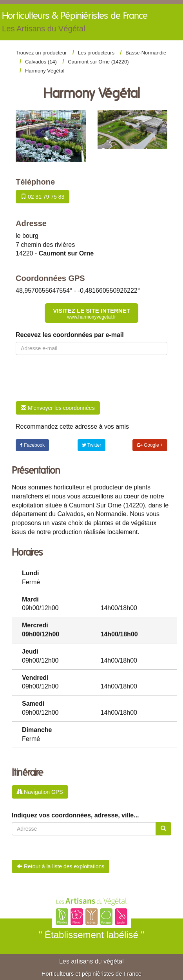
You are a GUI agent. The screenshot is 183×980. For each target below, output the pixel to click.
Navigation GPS (40, 792)
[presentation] (75, 378)
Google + (150, 445)
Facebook (32, 445)
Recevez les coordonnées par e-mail (70, 335)
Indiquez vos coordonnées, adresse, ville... (75, 815)
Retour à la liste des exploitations (61, 866)
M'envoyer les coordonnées (58, 408)
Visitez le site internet (91, 313)
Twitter (91, 445)
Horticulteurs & (75, 24)
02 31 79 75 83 (43, 197)
